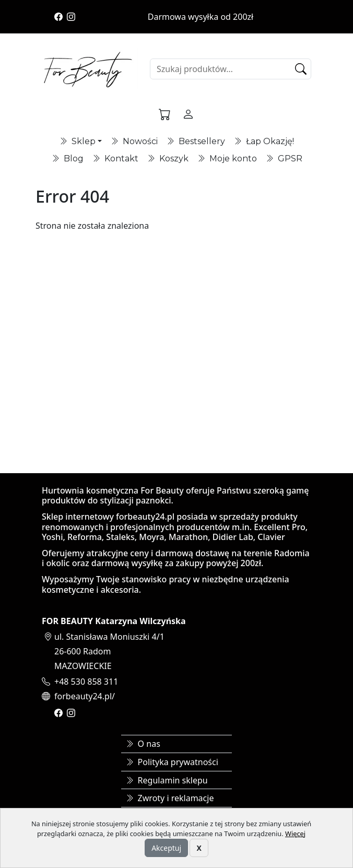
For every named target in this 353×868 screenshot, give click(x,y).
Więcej (295, 834)
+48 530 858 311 (86, 682)
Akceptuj (166, 848)
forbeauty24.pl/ (85, 696)
